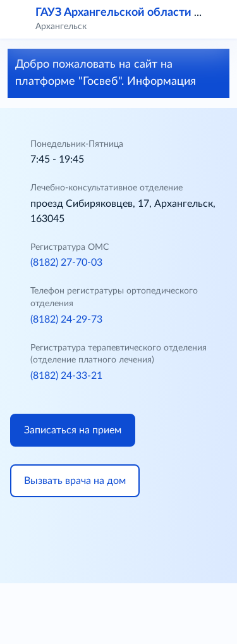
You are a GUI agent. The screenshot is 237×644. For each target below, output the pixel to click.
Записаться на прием (73, 430)
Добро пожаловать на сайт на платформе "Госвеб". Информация (116, 73)
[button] (219, 19)
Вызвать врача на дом (75, 481)
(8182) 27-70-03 (66, 263)
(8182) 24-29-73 (66, 319)
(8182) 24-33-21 (66, 376)
